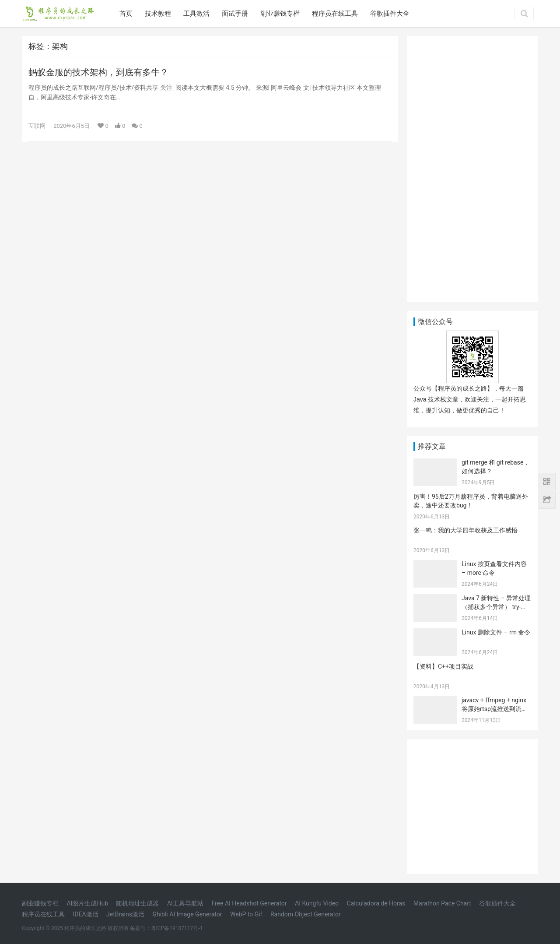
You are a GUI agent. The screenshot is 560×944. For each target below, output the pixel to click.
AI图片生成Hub (87, 903)
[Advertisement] (472, 167)
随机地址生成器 (137, 903)
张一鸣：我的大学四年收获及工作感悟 (465, 530)
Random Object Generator (306, 914)
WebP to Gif (246, 914)
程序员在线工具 (335, 14)
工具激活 (196, 14)
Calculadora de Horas (376, 903)
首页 (126, 14)
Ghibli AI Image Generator (187, 914)
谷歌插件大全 (390, 14)
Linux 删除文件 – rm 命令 (496, 632)
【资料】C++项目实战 (443, 666)
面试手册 (235, 14)
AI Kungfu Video (317, 903)
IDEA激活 (85, 914)
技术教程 (158, 14)
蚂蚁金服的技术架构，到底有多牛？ (98, 72)
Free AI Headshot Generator (249, 903)
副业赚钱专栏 (280, 14)
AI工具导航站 (185, 903)
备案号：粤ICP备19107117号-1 (166, 928)
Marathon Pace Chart (442, 903)
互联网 (37, 126)
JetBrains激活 (125, 914)
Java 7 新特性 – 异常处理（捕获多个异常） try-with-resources (496, 607)
